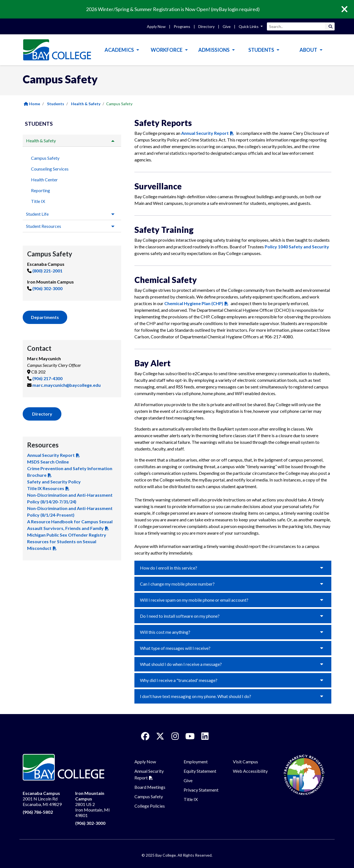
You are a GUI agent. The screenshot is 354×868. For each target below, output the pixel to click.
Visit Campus (245, 762)
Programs (182, 26)
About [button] (309, 50)
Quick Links (249, 26)
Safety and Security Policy (54, 482)
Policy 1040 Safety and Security (297, 247)
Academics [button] (120, 50)
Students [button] (262, 50)
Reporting (41, 190)
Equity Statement (200, 771)
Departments (45, 317)
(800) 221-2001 (47, 271)
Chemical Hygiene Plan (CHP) (194, 303)
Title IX (38, 201)
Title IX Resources (46, 488)
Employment (196, 762)
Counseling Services (50, 169)
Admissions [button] (214, 50)
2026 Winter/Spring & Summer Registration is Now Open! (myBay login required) (173, 9)
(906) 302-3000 (47, 288)
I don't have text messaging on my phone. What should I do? (196, 696)
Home (32, 104)
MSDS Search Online (48, 462)
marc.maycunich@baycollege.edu (67, 385)
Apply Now (156, 26)
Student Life (37, 214)
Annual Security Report (51, 455)
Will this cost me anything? (165, 632)
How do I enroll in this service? (169, 568)
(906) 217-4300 (47, 378)
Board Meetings (150, 787)
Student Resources (44, 226)
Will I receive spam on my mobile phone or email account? (194, 600)
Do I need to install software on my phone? (180, 616)
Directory (206, 26)
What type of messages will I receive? (175, 648)
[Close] (348, 9)
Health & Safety (86, 104)
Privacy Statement (201, 790)
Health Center (44, 180)
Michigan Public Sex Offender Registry (67, 535)
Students (56, 104)
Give (227, 26)
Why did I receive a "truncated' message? (179, 680)
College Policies (150, 806)
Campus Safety (45, 158)
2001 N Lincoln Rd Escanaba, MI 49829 (42, 799)
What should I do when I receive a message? (181, 664)
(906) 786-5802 (38, 812)
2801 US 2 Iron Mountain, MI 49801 (93, 804)
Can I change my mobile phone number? (177, 584)
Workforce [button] (167, 50)
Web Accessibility (250, 771)
